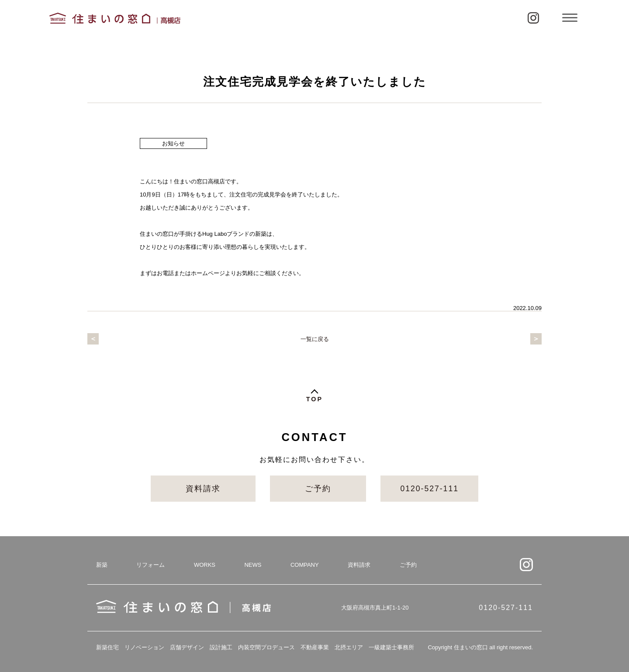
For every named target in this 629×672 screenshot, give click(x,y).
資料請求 (203, 489)
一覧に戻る (315, 339)
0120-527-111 (429, 489)
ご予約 (318, 489)
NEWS (253, 565)
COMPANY (305, 565)
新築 (102, 565)
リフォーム (150, 565)
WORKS (205, 565)
